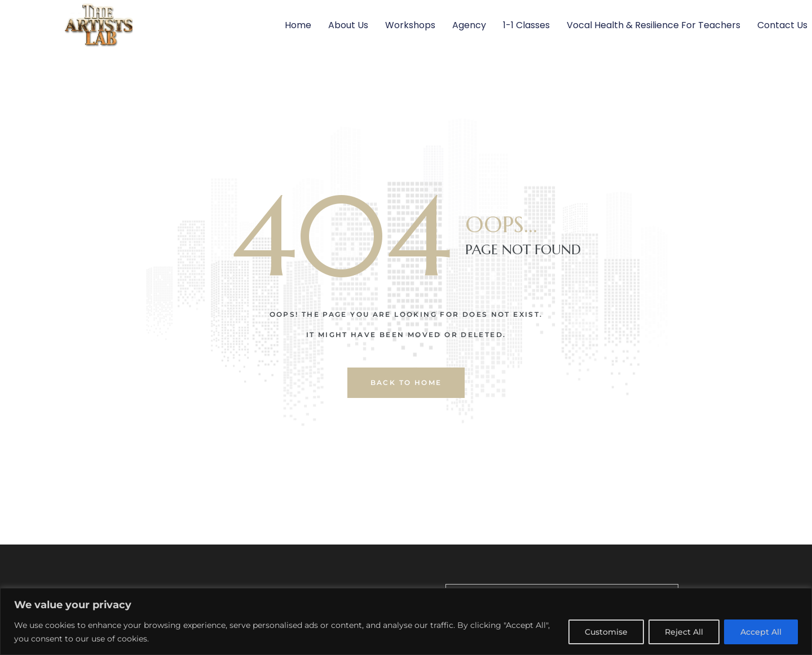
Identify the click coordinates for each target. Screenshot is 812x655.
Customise (606, 632)
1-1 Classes (526, 25)
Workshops (410, 25)
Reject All (684, 632)
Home (298, 25)
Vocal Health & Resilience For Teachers (654, 25)
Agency (469, 25)
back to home (406, 382)
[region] (406, 621)
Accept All (761, 632)
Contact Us (782, 25)
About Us (348, 25)
